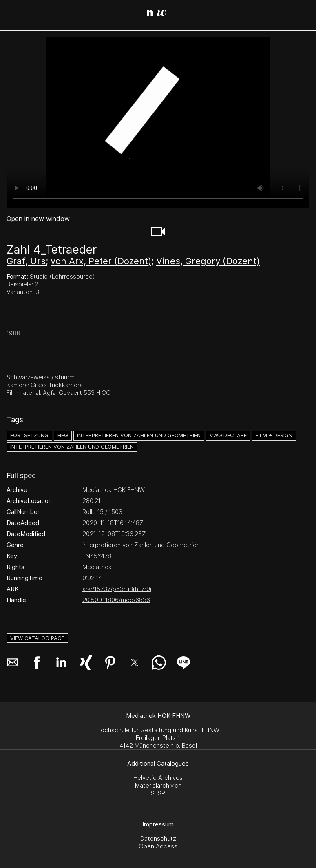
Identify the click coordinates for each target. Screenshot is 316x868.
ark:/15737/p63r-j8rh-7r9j (117, 589)
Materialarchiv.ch (158, 785)
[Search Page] (160, 14)
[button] (158, 232)
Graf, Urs (26, 261)
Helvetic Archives (158, 778)
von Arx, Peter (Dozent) (101, 261)
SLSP (158, 793)
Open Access (158, 846)
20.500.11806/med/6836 (116, 600)
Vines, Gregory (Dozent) (208, 261)
